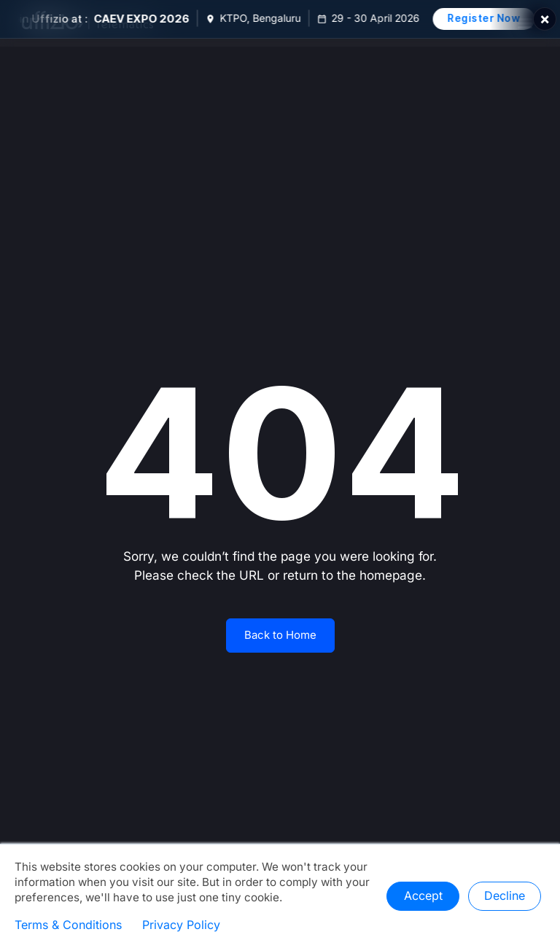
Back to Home (280, 635)
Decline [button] (505, 896)
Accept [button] (423, 896)
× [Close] (545, 19)
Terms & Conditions (68, 925)
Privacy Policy (181, 925)
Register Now (489, 18)
